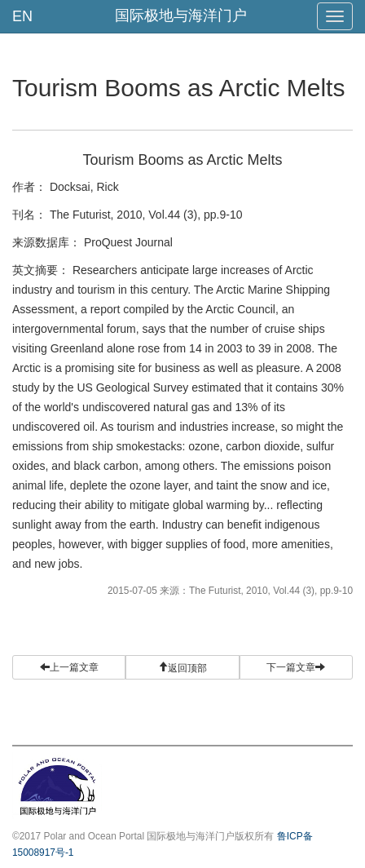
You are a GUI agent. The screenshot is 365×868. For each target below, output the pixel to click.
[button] (182, 667)
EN (22, 16)
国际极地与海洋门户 (181, 15)
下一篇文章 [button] (296, 667)
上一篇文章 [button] (69, 667)
